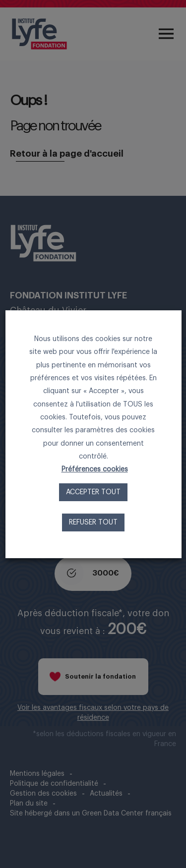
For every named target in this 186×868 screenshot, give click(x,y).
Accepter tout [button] (93, 492)
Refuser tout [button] (93, 522)
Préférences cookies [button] (94, 469)
